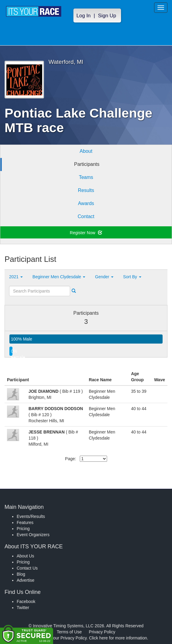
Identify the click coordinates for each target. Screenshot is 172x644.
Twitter (23, 608)
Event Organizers (33, 535)
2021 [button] (16, 277)
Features (25, 522)
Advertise (25, 580)
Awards (86, 203)
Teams (86, 177)
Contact (86, 216)
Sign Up (107, 16)
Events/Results (31, 516)
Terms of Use (69, 632)
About (86, 151)
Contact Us (27, 568)
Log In (84, 16)
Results (86, 190)
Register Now (86, 233)
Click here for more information (118, 638)
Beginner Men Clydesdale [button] (59, 277)
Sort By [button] (132, 277)
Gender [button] (104, 277)
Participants (87, 164)
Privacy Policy (102, 632)
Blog (21, 574)
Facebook (26, 601)
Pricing (23, 529)
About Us (25, 556)
